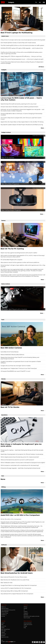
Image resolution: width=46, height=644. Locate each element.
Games (25, 608)
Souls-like (4, 626)
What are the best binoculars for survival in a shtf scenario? (17, 460)
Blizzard (3, 635)
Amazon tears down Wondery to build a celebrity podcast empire (19, 107)
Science (26, 612)
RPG (2, 625)
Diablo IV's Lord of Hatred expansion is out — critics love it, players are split (22, 59)
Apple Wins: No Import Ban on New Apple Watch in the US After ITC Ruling (22, 122)
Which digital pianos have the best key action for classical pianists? (20, 457)
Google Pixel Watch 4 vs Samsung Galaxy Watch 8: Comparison (19, 585)
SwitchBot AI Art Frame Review (10, 352)
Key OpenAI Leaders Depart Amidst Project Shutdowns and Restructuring (22, 125)
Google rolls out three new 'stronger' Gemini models (16, 366)
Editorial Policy (5, 608)
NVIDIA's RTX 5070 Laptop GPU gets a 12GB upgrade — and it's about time (22, 48)
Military (25, 607)
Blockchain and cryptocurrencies (32, 616)
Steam (3, 628)
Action (3, 623)
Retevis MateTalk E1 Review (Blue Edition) (12, 355)
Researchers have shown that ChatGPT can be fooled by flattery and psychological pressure (20, 358)
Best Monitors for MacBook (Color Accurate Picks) (15, 580)
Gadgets (11, 2)
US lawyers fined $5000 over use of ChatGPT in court (15, 371)
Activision (4, 634)
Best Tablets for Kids (7, 583)
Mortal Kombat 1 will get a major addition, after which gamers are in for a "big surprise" (23, 266)
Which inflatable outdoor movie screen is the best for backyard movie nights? (23, 463)
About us (3, 607)
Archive (3, 616)
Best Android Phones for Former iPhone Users (14, 577)
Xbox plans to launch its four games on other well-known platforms (20, 262)
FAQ (25, 628)
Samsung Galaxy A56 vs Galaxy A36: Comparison (14, 591)
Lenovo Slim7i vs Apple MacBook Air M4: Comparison (16, 588)
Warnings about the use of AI (8, 610)
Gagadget (3, 2)
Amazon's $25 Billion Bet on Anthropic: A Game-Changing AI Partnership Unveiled (21, 114)
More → (43, 128)
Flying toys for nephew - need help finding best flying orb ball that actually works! (22, 451)
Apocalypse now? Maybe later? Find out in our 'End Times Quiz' (19, 368)
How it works (27, 618)
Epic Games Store (6, 629)
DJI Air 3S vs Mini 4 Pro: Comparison (11, 519)
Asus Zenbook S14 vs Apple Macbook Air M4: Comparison (17, 594)
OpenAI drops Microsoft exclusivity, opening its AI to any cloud (19, 104)
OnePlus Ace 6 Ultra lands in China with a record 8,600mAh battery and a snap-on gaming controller (21, 53)
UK (2, 640)
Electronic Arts (5, 637)
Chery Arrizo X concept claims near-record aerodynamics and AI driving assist (23, 40)
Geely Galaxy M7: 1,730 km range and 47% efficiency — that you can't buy (21, 56)
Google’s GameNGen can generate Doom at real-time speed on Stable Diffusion (21, 362)
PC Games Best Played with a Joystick (11, 260)
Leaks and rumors (28, 625)
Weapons (26, 613)
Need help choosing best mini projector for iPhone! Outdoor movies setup (22, 454)
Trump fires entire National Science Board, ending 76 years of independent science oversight (22, 63)
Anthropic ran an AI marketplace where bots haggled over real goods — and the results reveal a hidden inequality (22, 110)
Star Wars (4, 631)
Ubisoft (3, 632)
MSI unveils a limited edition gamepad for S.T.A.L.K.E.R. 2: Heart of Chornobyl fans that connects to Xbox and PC (23, 256)
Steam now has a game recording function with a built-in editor (19, 253)
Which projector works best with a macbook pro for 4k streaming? (20, 465)
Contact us (4, 615)
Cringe (25, 626)
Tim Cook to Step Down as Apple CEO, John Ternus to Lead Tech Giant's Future (21, 118)
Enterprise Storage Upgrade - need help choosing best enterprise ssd (20, 468)
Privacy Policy (5, 613)
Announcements (28, 623)
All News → (42, 67)
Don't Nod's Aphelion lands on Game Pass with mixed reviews (18, 43)
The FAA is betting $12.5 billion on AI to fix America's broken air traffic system (22, 45)
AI (24, 610)
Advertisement (5, 612)
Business (26, 615)
